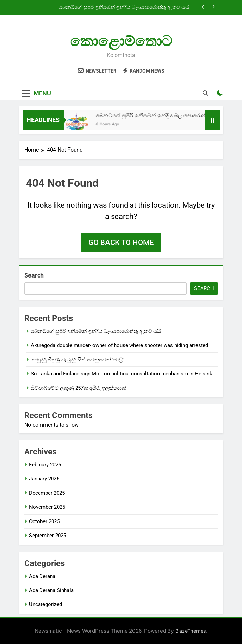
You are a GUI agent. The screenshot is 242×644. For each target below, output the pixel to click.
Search (34, 275)
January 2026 (44, 479)
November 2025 (47, 507)
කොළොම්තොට (121, 41)
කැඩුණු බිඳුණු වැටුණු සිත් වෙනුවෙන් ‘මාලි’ (78, 360)
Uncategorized (46, 604)
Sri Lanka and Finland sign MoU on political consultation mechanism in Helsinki (122, 374)
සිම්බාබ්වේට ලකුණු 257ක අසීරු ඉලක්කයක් (78, 388)
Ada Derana (42, 576)
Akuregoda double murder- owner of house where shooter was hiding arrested (119, 345)
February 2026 (45, 465)
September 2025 (48, 536)
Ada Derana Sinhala (51, 590)
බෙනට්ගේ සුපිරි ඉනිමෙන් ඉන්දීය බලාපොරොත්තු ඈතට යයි (124, 8)
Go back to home (121, 242)
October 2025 (44, 521)
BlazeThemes (191, 631)
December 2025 (47, 493)
